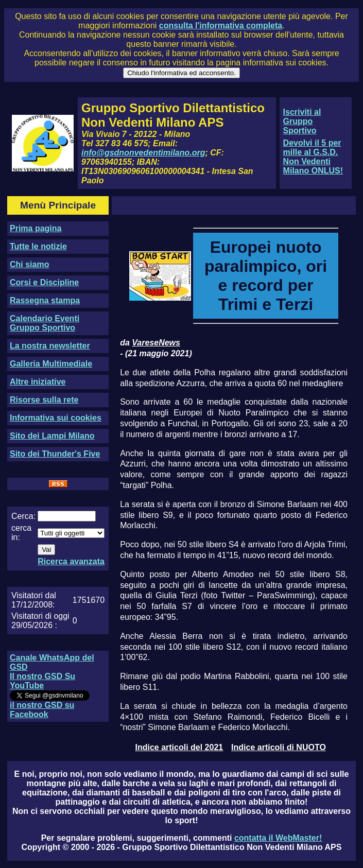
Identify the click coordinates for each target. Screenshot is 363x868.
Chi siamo (29, 264)
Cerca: (23, 516)
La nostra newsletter (50, 346)
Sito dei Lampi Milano (52, 436)
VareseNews (156, 343)
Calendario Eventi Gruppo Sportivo (45, 323)
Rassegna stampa (45, 300)
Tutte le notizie (38, 246)
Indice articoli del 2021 (179, 747)
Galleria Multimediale (51, 364)
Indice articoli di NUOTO (279, 747)
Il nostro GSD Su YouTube (42, 681)
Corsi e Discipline (44, 282)
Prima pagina (36, 228)
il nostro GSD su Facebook (42, 710)
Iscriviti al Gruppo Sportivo (302, 121)
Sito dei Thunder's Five (55, 454)
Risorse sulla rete (44, 400)
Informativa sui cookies (56, 418)
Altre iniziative (38, 382)
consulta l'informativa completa (221, 25)
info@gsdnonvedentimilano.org (143, 153)
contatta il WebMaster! (278, 838)
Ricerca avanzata (71, 561)
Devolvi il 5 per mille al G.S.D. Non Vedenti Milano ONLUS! (313, 157)
